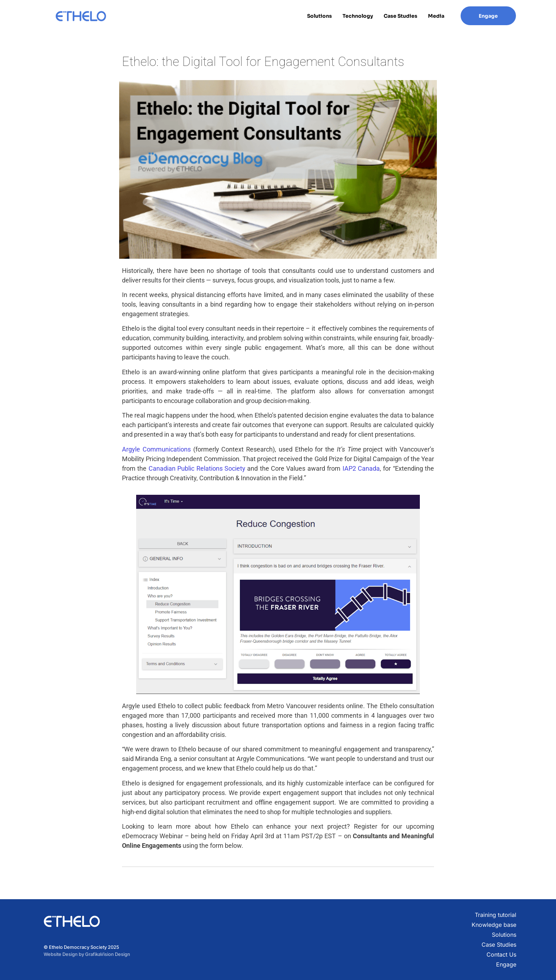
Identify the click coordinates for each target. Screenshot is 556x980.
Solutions (319, 16)
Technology (358, 16)
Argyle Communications (156, 449)
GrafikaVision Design (108, 954)
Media (436, 16)
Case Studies (401, 16)
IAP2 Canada (360, 468)
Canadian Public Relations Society (197, 468)
